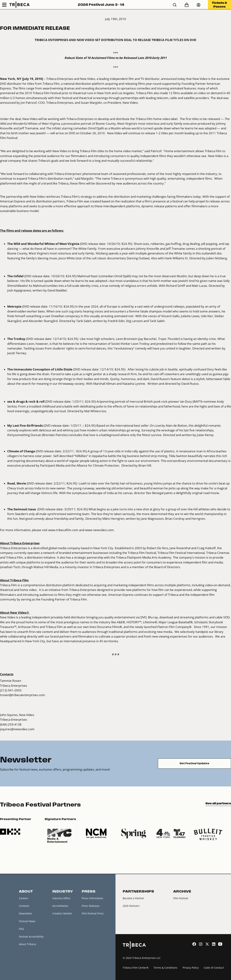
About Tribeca (27, 944)
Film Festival (181, 898)
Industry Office (61, 898)
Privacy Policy (191, 968)
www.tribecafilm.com (63, 530)
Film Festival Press (93, 913)
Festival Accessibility (31, 937)
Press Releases (91, 906)
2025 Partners (131, 906)
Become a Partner (133, 898)
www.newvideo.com (99, 530)
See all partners (218, 803)
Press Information (92, 898)
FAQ (21, 929)
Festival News (27, 921)
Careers (24, 898)
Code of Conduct (214, 968)
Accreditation (60, 906)
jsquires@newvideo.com (17, 729)
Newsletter (26, 913)
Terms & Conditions (165, 968)
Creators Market (62, 913)
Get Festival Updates (194, 763)
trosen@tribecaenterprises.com (22, 695)
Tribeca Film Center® (136, 968)
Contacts (24, 906)
